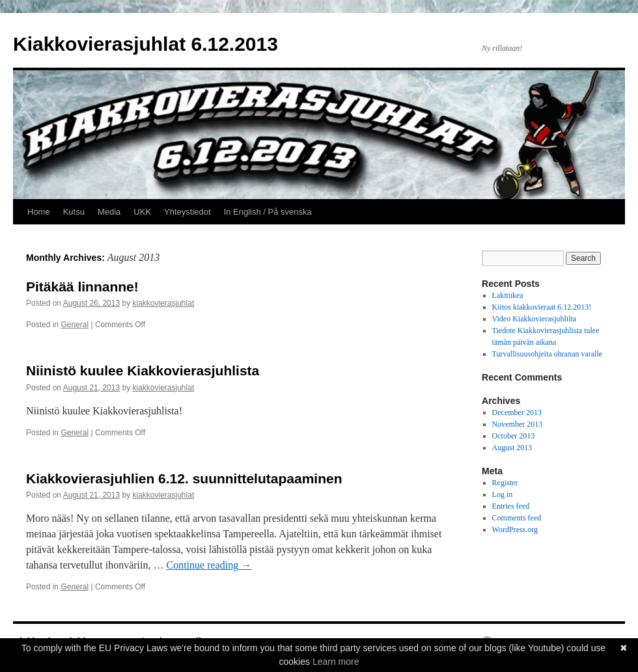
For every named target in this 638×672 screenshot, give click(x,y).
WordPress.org (515, 530)
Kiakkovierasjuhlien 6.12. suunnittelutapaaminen (184, 478)
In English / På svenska (268, 212)
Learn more (336, 662)
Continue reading (209, 565)
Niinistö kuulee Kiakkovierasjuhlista (143, 370)
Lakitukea (508, 295)
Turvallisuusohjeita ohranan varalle (548, 354)
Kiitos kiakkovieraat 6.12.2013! (542, 307)
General (75, 325)
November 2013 (518, 424)
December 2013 (517, 412)
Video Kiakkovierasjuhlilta (534, 319)
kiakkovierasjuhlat (164, 303)
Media (109, 212)
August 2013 (512, 448)
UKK (142, 212)
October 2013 (514, 436)
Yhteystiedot (187, 212)
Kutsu (74, 212)
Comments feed (517, 518)
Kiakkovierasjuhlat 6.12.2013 (146, 44)
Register (505, 483)
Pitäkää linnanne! (82, 287)
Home (39, 212)
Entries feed (511, 506)
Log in (503, 494)
